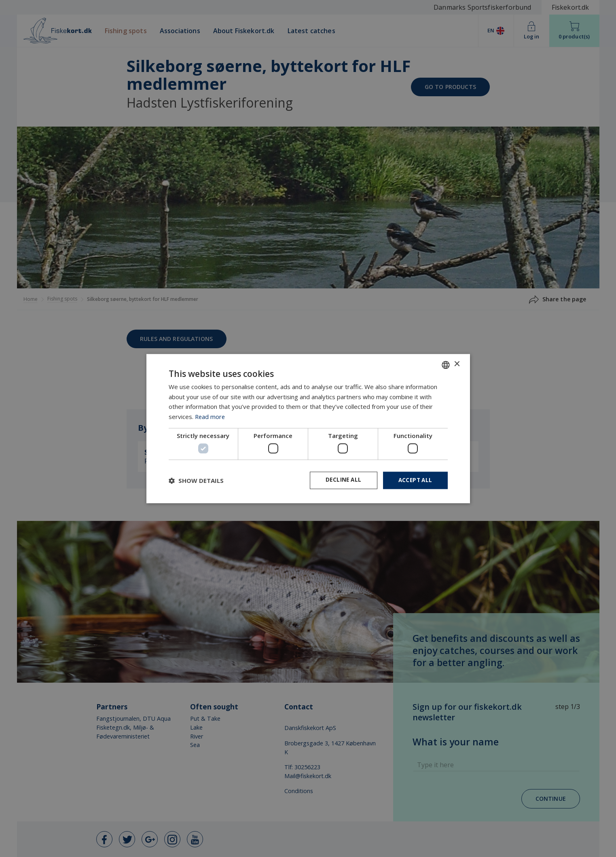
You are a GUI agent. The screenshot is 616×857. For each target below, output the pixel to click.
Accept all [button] (414, 480)
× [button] (457, 364)
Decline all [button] (341, 480)
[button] (196, 480)
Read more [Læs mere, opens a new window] (211, 416)
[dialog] (308, 428)
